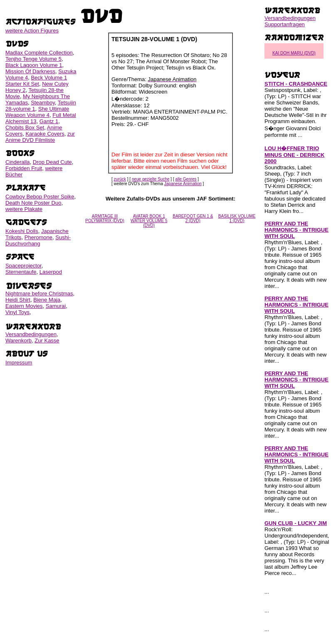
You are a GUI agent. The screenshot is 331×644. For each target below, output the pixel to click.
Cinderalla (18, 162)
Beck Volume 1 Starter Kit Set (36, 81)
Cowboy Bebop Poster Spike (40, 197)
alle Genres (186, 179)
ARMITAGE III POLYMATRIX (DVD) (105, 218)
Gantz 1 (49, 121)
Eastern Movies (24, 306)
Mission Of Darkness (30, 71)
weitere (32, 31)
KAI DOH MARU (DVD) (294, 53)
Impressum (19, 363)
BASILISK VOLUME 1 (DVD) (237, 218)
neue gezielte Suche (151, 179)
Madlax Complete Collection (39, 53)
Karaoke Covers (45, 134)
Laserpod (51, 272)
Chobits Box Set (25, 128)
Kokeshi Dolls (22, 231)
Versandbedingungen (31, 334)
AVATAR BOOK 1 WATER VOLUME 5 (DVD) (149, 221)
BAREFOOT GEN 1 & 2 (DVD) (193, 218)
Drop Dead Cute (52, 162)
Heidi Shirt (18, 300)
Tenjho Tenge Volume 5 (33, 59)
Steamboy (43, 103)
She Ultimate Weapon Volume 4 (37, 112)
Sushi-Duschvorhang (38, 240)
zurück (120, 179)
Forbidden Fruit (24, 168)
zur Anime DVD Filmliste (40, 137)
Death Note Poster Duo (33, 203)
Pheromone (38, 237)
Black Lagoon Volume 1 (34, 65)
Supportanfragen (285, 24)
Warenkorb (19, 341)
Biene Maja (47, 300)
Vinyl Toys (17, 312)
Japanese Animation (183, 184)
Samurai (56, 306)
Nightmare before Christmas (39, 294)
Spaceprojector (23, 266)
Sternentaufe (21, 272)
